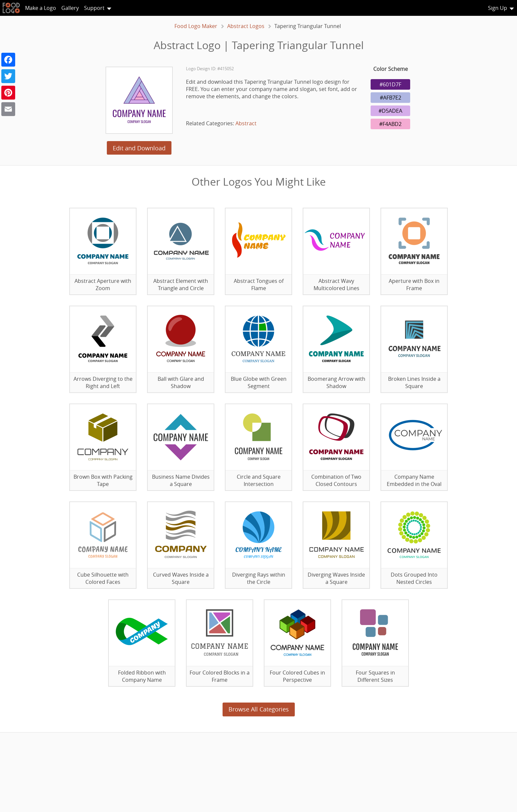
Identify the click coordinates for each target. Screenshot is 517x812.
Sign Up (498, 8)
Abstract (246, 123)
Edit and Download (139, 148)
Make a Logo (41, 8)
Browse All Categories (259, 709)
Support (94, 8)
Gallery (70, 8)
